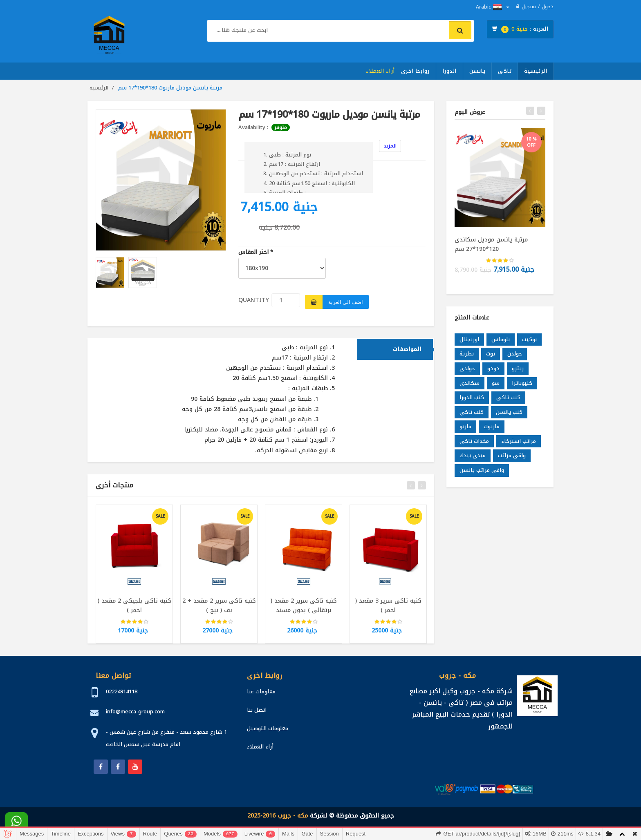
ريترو (518, 369)
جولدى (467, 369)
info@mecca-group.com (135, 712)
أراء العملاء (380, 71)
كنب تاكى (508, 398)
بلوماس (501, 339)
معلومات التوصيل (268, 728)
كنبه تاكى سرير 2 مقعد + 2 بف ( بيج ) (219, 606)
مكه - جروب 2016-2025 (278, 816)
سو (496, 383)
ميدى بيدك (473, 456)
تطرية (467, 354)
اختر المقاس (256, 252)
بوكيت (529, 339)
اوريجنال (469, 339)
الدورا (449, 71)
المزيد (390, 146)
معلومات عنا (261, 691)
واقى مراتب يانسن (482, 470)
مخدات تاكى (474, 441)
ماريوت (492, 427)
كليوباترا (522, 383)
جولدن (515, 354)
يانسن (477, 71)
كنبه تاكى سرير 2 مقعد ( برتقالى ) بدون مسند (304, 606)
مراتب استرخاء (519, 441)
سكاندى (470, 383)
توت (491, 354)
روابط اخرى (415, 71)
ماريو (465, 427)
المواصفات (407, 349)
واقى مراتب (512, 456)
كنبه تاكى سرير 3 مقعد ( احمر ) (388, 606)
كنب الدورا (472, 398)
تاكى (505, 71)
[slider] (134, 622)
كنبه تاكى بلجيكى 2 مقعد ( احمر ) (134, 606)
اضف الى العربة (346, 302)
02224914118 (122, 691)
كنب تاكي (472, 412)
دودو (493, 369)
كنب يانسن (509, 412)
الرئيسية (536, 71)
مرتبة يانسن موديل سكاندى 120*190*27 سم (491, 244)
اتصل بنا (257, 710)
